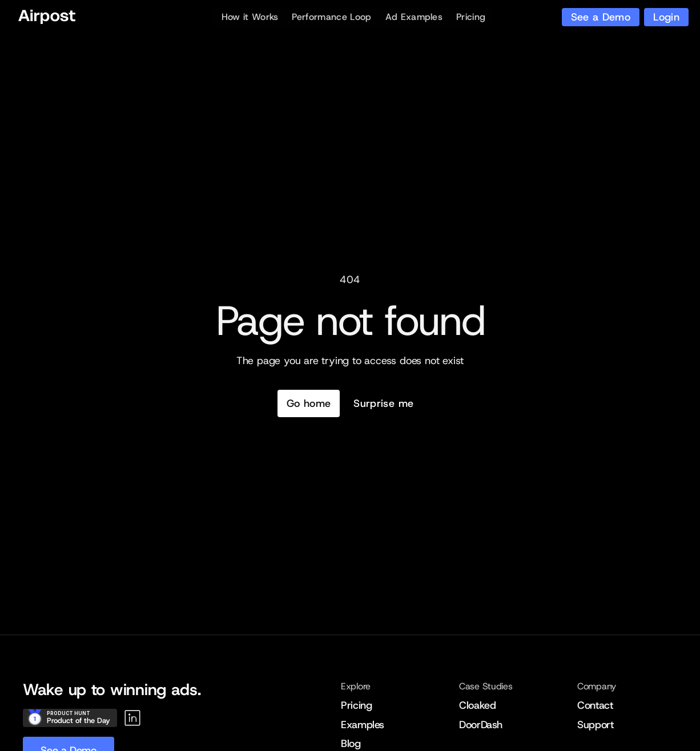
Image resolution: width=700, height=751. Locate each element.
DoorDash (481, 725)
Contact (595, 705)
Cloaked (477, 705)
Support (595, 725)
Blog (351, 744)
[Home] (47, 17)
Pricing (356, 705)
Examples (363, 725)
